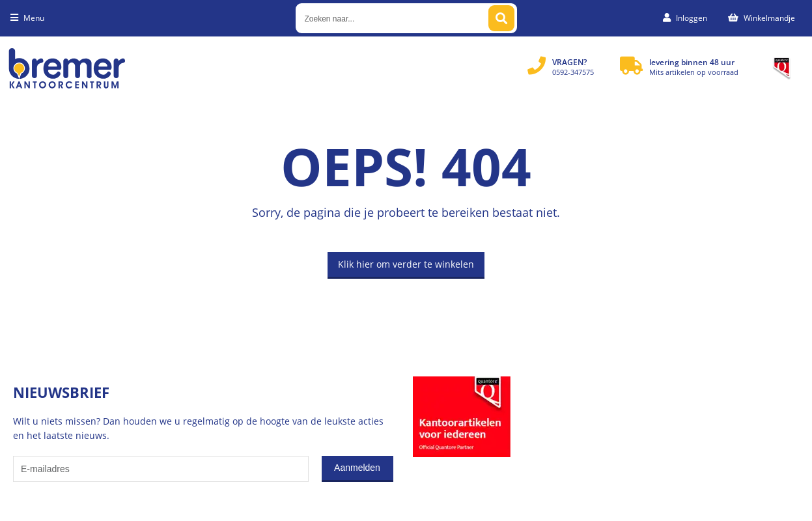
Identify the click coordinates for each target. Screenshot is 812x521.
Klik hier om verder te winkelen (406, 264)
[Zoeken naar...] (501, 18)
